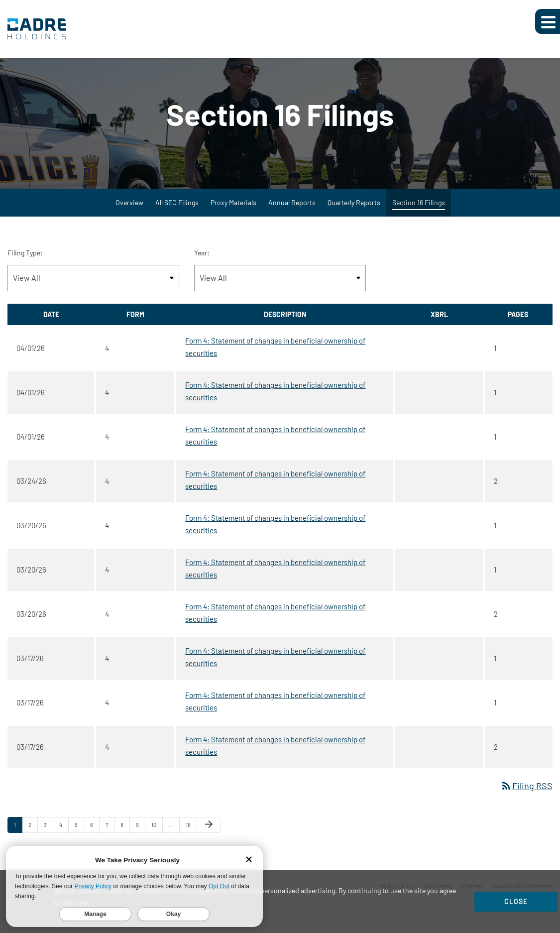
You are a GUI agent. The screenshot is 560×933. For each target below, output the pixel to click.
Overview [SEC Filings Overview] (129, 207)
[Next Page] (209, 830)
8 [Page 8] (125, 832)
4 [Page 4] (64, 832)
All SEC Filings (177, 207)
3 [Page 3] (48, 832)
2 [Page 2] (33, 832)
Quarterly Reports (354, 207)
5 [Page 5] (79, 832)
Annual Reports (292, 207)
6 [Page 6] (95, 832)
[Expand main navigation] (548, 21)
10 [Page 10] (157, 832)
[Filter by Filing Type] (93, 283)
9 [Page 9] (140, 832)
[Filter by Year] (280, 283)
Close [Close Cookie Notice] (516, 901)
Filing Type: (25, 258)
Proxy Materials (233, 207)
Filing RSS (526, 791)
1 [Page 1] (18, 832)
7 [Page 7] (110, 832)
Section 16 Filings (419, 207)
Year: (202, 258)
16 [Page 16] (191, 832)
